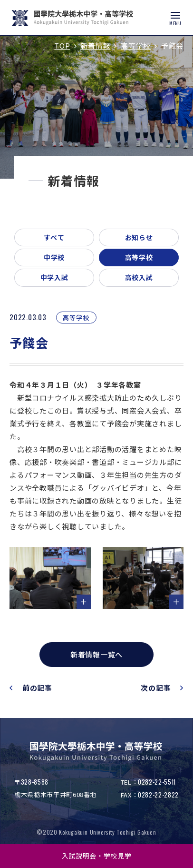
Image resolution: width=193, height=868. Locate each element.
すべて (54, 237)
